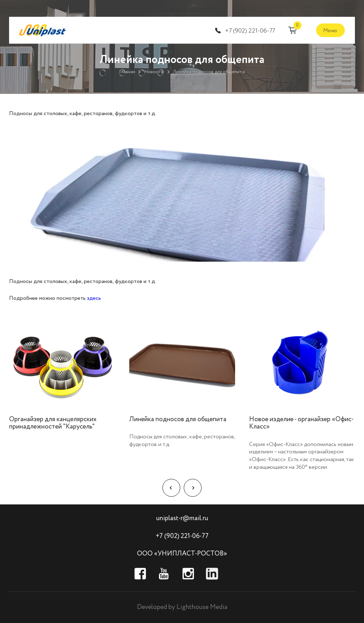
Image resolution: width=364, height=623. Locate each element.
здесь (94, 298)
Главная (127, 72)
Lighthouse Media (202, 607)
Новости (154, 72)
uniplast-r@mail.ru (182, 518)
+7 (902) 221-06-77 (250, 31)
